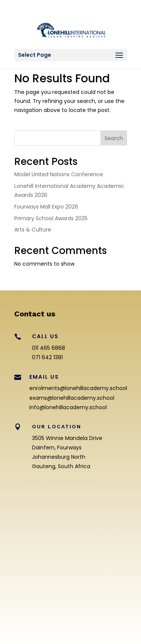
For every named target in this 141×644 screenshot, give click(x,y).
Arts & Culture (33, 230)
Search (114, 138)
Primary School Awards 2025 (51, 218)
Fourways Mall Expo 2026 (46, 207)
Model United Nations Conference (59, 174)
